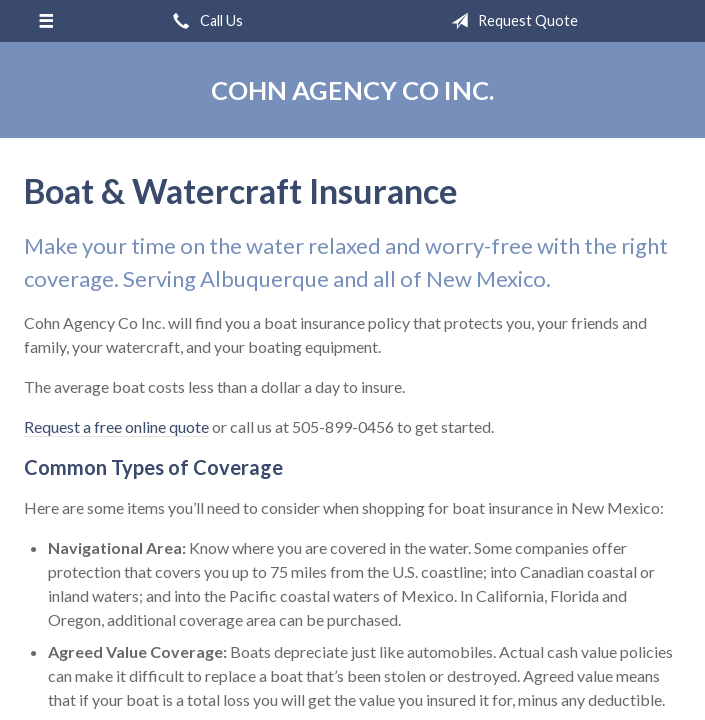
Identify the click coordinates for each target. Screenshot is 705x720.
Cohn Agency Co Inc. (352, 90)
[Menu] (46, 21)
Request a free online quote (116, 426)
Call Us (204, 21)
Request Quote (510, 21)
